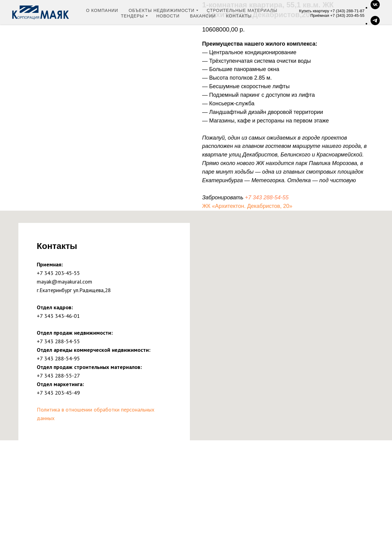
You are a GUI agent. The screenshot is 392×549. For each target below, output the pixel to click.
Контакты (239, 16)
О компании (102, 10)
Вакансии (203, 16)
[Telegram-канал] (375, 23)
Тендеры (133, 16)
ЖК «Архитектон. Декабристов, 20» (247, 206)
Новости (168, 16)
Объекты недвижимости (162, 10)
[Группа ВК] (375, 8)
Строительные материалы (242, 10)
